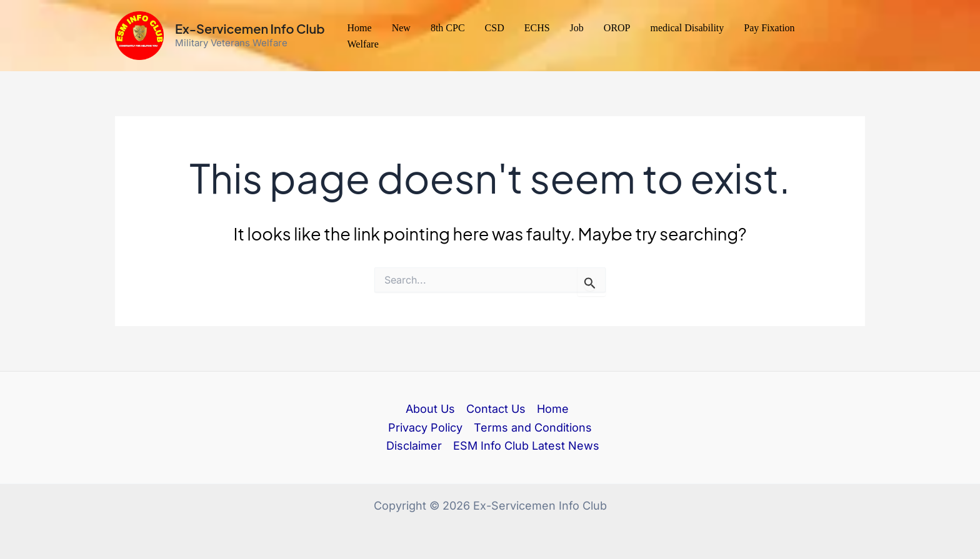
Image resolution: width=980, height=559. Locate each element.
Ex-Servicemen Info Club (250, 28)
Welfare (363, 44)
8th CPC (448, 28)
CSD (495, 28)
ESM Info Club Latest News (526, 446)
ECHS (537, 28)
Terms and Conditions (533, 428)
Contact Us (496, 409)
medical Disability (687, 28)
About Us (430, 409)
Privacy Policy (425, 428)
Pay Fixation (769, 28)
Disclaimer (414, 446)
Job (577, 28)
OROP (617, 28)
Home (360, 28)
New (401, 28)
